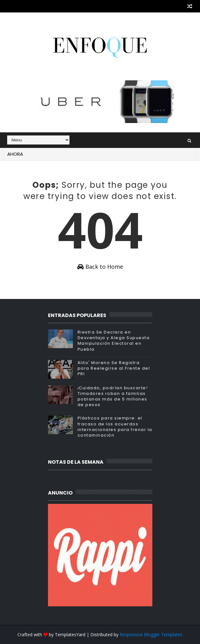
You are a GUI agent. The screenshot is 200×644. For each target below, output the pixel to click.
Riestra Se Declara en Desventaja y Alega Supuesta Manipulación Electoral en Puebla (114, 341)
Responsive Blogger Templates (151, 635)
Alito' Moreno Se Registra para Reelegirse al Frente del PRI (114, 368)
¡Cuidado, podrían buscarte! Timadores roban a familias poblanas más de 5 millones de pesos (113, 396)
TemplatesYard (70, 635)
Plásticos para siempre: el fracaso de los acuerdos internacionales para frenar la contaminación (115, 427)
